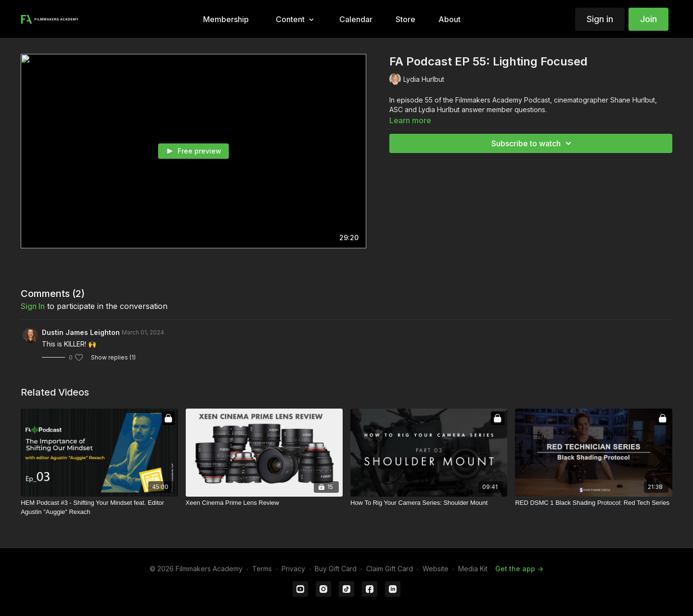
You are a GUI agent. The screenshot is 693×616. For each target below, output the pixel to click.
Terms (262, 569)
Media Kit (473, 569)
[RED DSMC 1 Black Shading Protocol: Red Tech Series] (593, 503)
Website (436, 569)
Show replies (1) (113, 357)
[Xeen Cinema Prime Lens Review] (264, 503)
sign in (33, 306)
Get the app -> (519, 569)
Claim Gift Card (390, 569)
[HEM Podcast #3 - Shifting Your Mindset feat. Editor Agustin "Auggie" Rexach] (99, 507)
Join (648, 19)
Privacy (293, 569)
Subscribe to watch (533, 143)
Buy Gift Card (336, 569)
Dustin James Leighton (81, 332)
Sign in (600, 19)
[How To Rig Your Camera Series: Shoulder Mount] (429, 503)
